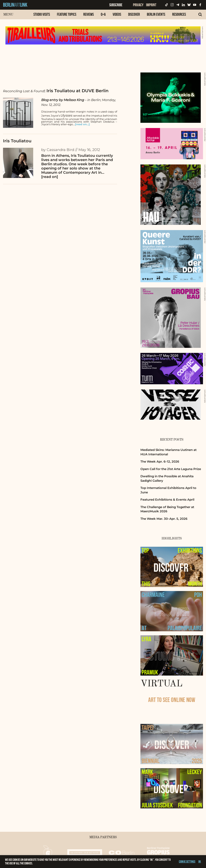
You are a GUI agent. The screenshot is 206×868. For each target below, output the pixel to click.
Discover (134, 14)
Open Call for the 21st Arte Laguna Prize (171, 469)
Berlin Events (156, 14)
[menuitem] (42, 16)
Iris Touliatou (17, 141)
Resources (179, 14)
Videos (117, 14)
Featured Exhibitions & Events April (167, 500)
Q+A (103, 14)
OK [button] (200, 861)
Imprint (151, 5)
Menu (8, 15)
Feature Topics (67, 14)
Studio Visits (42, 14)
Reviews (89, 14)
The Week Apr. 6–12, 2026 (160, 461)
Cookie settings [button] (187, 861)
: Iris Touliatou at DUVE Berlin (56, 91)
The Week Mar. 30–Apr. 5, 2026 (164, 519)
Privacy (138, 5)
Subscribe (116, 5)
